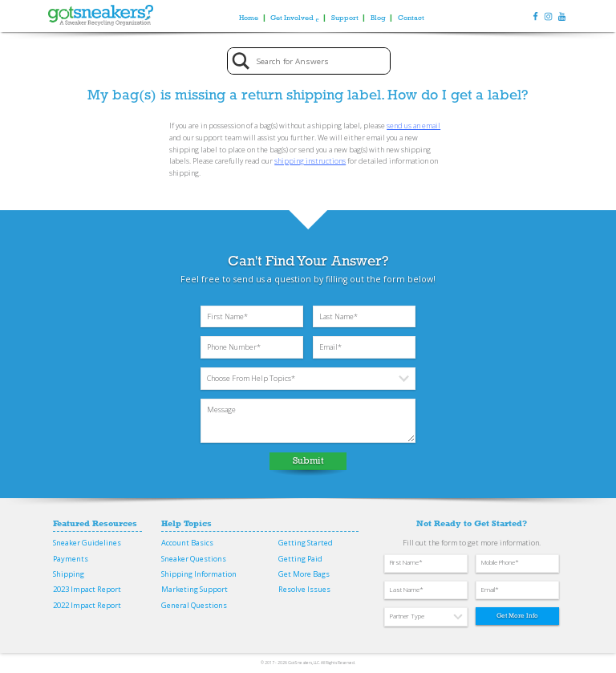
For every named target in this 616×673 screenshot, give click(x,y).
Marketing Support (195, 589)
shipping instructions (310, 161)
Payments (71, 559)
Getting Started (306, 543)
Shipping (69, 574)
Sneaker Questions (194, 559)
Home (249, 17)
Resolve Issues (304, 589)
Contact (411, 17)
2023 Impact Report (87, 589)
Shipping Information (199, 574)
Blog (378, 17)
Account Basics (187, 543)
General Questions (194, 605)
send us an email (413, 126)
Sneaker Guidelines (87, 543)
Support (345, 17)
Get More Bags (304, 574)
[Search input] (320, 61)
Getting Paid (300, 559)
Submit (308, 460)
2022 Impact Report (87, 605)
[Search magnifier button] (241, 61)
